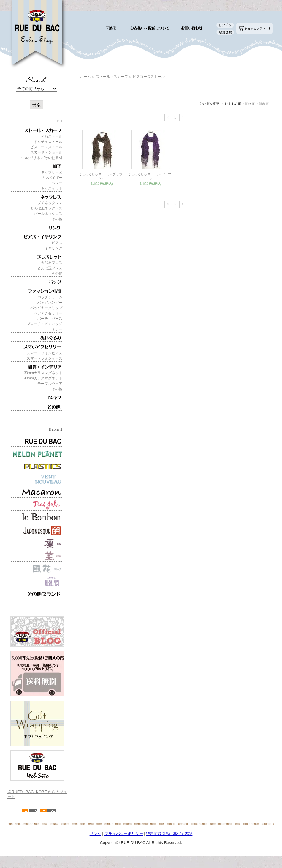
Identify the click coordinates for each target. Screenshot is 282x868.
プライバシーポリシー (124, 834)
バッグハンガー (50, 303)
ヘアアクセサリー (48, 313)
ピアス (57, 243)
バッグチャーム (50, 297)
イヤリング (53, 248)
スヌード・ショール (46, 152)
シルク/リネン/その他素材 (42, 158)
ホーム (85, 77)
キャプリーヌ (52, 172)
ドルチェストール (48, 142)
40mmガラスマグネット (43, 378)
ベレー (57, 183)
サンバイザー (52, 178)
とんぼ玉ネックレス (46, 208)
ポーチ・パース (50, 319)
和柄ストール (52, 136)
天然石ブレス (52, 263)
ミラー (57, 329)
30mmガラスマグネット (43, 373)
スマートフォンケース (45, 358)
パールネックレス (48, 214)
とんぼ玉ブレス (50, 268)
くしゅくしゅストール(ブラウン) (100, 176)
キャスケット (52, 188)
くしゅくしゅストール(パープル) (149, 176)
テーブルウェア (50, 384)
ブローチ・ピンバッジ (45, 324)
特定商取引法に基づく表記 (169, 834)
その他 (57, 219)
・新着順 (262, 104)
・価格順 (248, 104)
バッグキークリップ (46, 308)
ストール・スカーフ (112, 77)
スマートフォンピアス (45, 353)
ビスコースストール (46, 147)
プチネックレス (50, 203)
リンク (95, 834)
